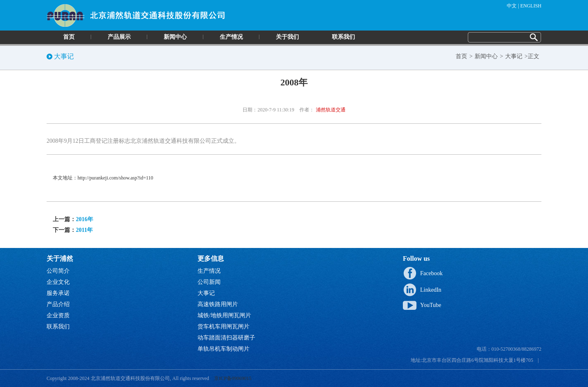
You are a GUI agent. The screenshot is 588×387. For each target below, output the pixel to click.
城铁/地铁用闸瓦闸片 (224, 315)
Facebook (431, 273)
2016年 (85, 219)
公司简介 (58, 271)
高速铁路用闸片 (218, 304)
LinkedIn (431, 290)
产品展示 (119, 37)
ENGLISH (531, 6)
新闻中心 (175, 37)
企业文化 (58, 282)
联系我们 (343, 37)
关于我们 (287, 37)
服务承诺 (58, 293)
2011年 (84, 230)
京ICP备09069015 (233, 378)
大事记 (514, 56)
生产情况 (231, 37)
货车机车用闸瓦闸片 (223, 327)
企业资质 (58, 315)
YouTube (431, 305)
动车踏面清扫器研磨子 (226, 338)
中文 (512, 6)
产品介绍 (58, 304)
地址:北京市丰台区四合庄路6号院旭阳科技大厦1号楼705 (472, 360)
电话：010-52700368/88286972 (509, 349)
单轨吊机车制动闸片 (223, 349)
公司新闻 (209, 282)
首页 (69, 37)
